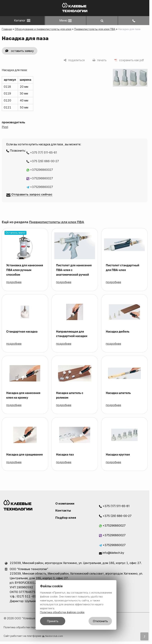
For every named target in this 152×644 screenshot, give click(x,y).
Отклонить (100, 621)
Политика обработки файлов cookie (62, 612)
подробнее (14, 282)
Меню (65, 20)
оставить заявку (22, 51)
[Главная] (75, 11)
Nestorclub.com (54, 636)
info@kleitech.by (112, 553)
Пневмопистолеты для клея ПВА (95, 29)
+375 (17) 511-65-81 (42, 152)
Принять (53, 621)
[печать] (100, 60)
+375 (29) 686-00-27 (43, 161)
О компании (65, 503)
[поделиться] (74, 60)
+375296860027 (40, 170)
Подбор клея (66, 518)
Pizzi (5, 127)
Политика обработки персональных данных (31, 627)
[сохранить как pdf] (129, 60)
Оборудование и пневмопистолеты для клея (43, 29)
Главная (7, 29)
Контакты (63, 510)
